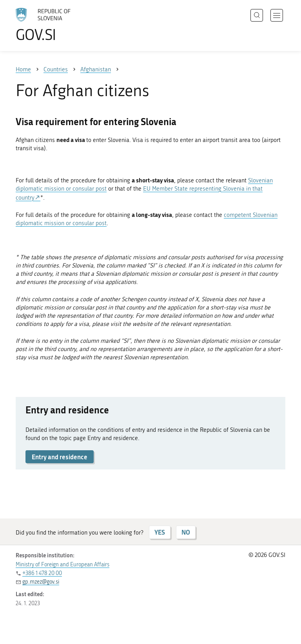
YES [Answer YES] (160, 532)
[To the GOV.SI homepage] (55, 25)
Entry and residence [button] (60, 457)
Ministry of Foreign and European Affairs (63, 565)
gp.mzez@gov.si (41, 582)
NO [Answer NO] (186, 532)
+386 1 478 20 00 (42, 573)
